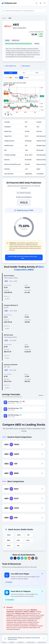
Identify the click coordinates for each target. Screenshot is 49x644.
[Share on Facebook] (11, 558)
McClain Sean (8, 335)
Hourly (16, 78)
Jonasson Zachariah (11, 365)
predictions (10, 615)
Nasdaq (37, 44)
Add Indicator (25, 66)
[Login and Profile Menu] (41, 3)
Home (4, 18)
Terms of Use (13, 639)
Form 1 (7, 299)
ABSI (6, 281)
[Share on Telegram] (22, 558)
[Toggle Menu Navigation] (45, 3)
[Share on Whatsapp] (26, 558)
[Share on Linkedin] (19, 558)
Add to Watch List (10, 66)
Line (24, 73)
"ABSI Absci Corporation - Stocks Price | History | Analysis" (22, 611)
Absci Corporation (20, 28)
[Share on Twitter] (15, 558)
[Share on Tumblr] (33, 558)
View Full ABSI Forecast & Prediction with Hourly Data (24, 257)
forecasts (18, 613)
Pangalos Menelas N (11, 305)
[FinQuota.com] (9, 3)
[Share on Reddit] (29, 558)
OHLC (37, 73)
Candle (11, 73)
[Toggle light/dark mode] (36, 3)
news (23, 613)
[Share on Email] (36, 558)
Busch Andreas (9, 276)
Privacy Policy (36, 638)
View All (42, 395)
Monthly (26, 78)
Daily (21, 78)
